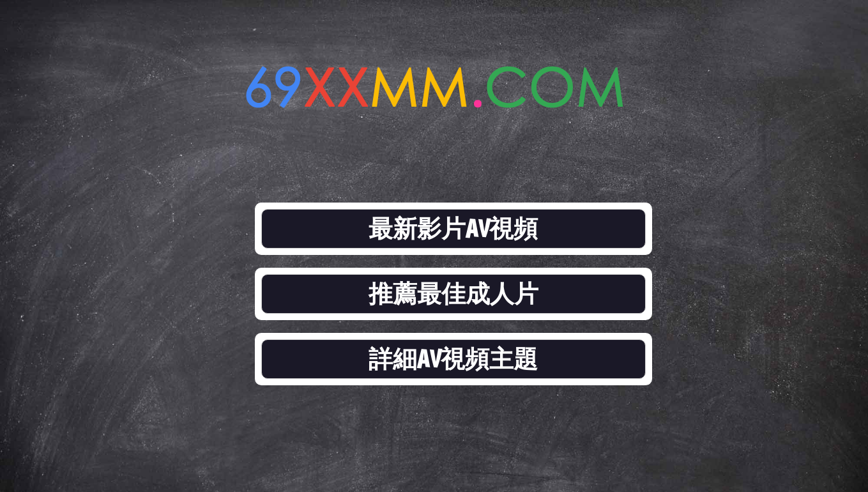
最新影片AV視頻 (453, 228)
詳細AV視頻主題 (453, 359)
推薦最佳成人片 (453, 294)
